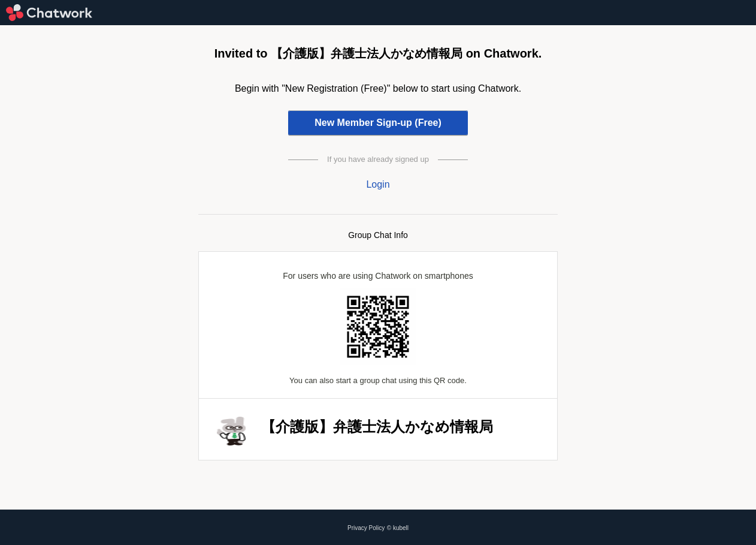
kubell (401, 528)
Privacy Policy (366, 528)
